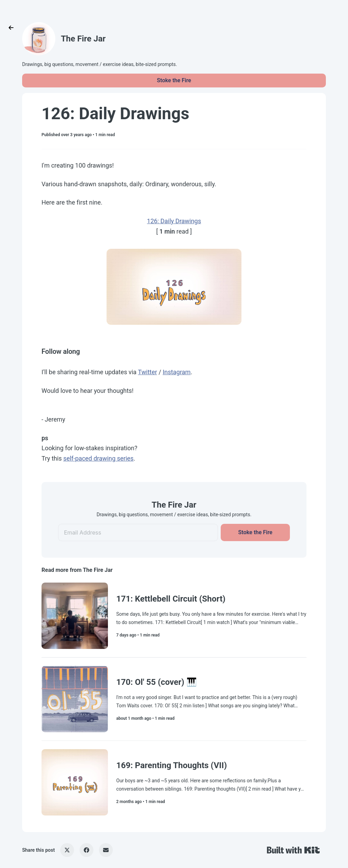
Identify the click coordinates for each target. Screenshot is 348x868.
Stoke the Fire (174, 80)
